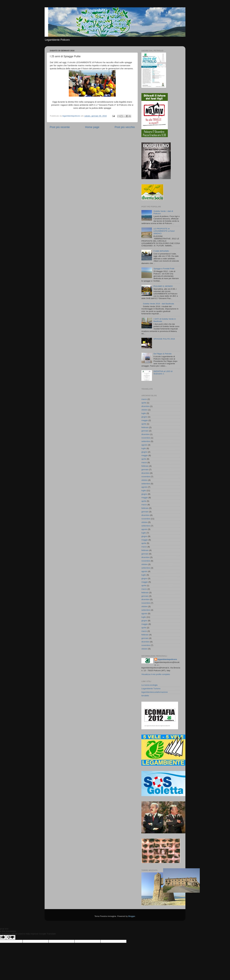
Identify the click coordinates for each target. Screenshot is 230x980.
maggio (145, 420)
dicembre (146, 406)
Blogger (132, 916)
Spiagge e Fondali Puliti (164, 269)
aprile (144, 403)
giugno (144, 417)
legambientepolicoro (167, 659)
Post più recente (60, 127)
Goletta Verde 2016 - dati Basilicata (158, 304)
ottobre (144, 410)
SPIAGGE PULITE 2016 (164, 339)
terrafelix (145, 696)
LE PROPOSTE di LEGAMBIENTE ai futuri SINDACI (164, 231)
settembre (146, 441)
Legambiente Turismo (151, 689)
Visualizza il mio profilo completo (156, 674)
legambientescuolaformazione (155, 692)
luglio (144, 413)
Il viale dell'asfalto (161, 251)
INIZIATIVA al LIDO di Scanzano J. (163, 372)
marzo (144, 399)
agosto (144, 445)
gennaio (145, 431)
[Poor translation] (11, 937)
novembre (146, 438)
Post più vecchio (125, 127)
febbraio (145, 427)
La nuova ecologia (149, 685)
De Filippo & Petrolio (162, 354)
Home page (92, 127)
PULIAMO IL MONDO (163, 286)
